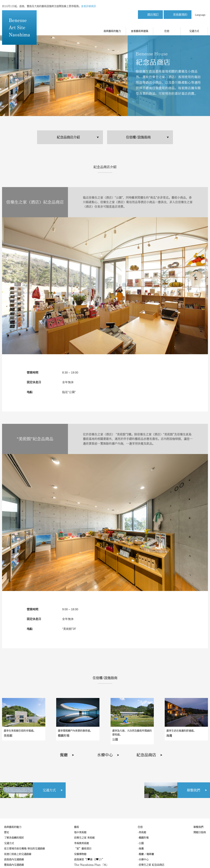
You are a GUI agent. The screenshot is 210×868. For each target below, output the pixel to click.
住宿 (167, 27)
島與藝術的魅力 (112, 27)
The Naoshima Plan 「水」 (91, 865)
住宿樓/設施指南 (138, 137)
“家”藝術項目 (83, 848)
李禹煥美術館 (82, 843)
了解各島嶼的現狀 (14, 838)
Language (200, 13)
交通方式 (194, 27)
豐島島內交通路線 (14, 865)
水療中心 (105, 755)
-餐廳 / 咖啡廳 (146, 854)
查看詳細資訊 (89, 4)
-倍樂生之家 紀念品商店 (151, 865)
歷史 (7, 832)
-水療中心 (143, 859)
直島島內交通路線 (14, 859)
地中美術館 (80, 832)
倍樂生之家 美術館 (84, 838)
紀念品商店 (146, 755)
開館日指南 (200, 832)
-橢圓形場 (143, 838)
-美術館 (142, 832)
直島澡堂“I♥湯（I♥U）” (89, 859)
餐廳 (64, 755)
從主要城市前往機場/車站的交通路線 (24, 848)
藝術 (77, 827)
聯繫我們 (198, 827)
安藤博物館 (80, 854)
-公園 (141, 843)
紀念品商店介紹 (68, 137)
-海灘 (141, 848)
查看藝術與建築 (140, 27)
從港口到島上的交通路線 (18, 854)
